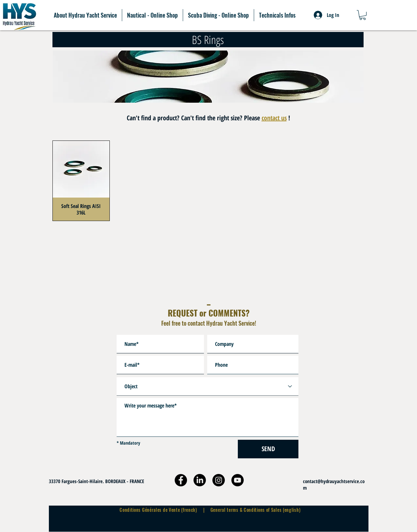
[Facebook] (181, 480)
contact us (274, 118)
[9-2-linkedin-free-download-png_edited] (200, 480)
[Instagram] (219, 480)
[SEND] (268, 449)
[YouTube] (237, 480)
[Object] (208, 386)
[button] (363, 15)
